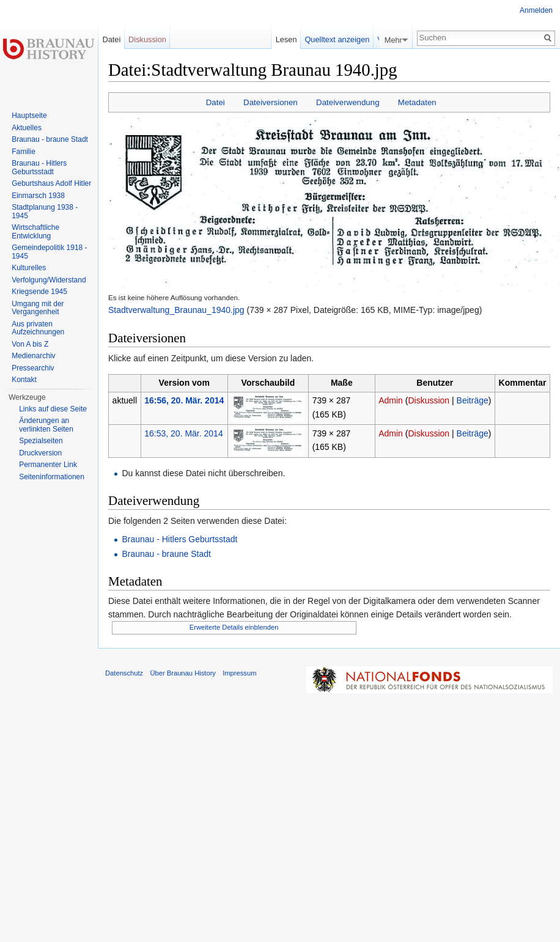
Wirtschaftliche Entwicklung (35, 232)
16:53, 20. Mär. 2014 (183, 433)
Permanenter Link (48, 465)
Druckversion (40, 453)
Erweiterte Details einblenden (234, 627)
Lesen (289, 39)
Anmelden (536, 10)
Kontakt (24, 380)
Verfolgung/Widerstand (49, 280)
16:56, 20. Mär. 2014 (184, 400)
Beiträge (473, 400)
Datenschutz (124, 673)
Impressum (239, 673)
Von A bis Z (30, 344)
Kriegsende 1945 (39, 292)
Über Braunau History (183, 673)
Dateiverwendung (348, 102)
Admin (391, 400)
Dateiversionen (271, 102)
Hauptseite (29, 116)
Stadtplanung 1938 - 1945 (45, 212)
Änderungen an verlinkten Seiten (46, 425)
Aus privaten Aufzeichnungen (38, 328)
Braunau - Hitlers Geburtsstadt (179, 539)
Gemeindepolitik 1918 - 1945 (49, 252)
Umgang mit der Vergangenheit (38, 308)
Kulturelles (29, 268)
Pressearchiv (33, 368)
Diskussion (429, 400)
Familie (24, 152)
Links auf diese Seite (53, 409)
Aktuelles (27, 128)
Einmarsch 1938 (38, 196)
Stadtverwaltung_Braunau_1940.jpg (176, 310)
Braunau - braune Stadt (166, 554)
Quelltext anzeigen (341, 39)
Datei (216, 102)
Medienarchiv (33, 356)
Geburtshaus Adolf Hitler (51, 183)
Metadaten (417, 102)
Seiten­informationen (52, 477)
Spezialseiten (41, 441)
